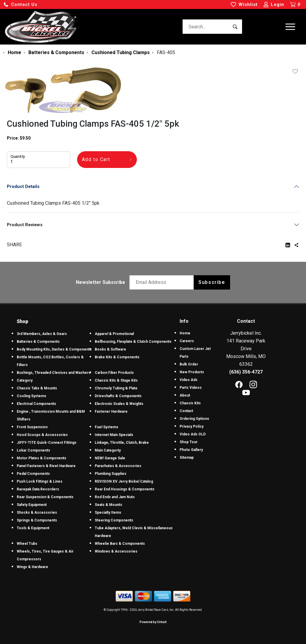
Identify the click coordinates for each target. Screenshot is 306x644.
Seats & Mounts (108, 505)
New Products (192, 372)
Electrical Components (36, 404)
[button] (20, 5)
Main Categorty (108, 450)
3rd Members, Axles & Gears (42, 334)
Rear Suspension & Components (45, 497)
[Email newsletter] (163, 282)
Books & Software (110, 349)
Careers (187, 341)
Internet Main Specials (114, 435)
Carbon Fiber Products (114, 373)
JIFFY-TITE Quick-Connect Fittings (47, 443)
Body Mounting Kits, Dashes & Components (54, 349)
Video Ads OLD (193, 434)
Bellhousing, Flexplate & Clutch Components (133, 342)
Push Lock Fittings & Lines (40, 481)
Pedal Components (33, 474)
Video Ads (189, 380)
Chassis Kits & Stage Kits (116, 380)
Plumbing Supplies (111, 474)
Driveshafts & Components (118, 396)
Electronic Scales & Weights (119, 404)
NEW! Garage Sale (110, 458)
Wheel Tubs (27, 544)
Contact (186, 411)
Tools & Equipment (33, 528)
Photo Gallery (191, 450)
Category (25, 380)
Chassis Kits (190, 403)
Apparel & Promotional (114, 334)
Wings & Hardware (32, 567)
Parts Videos (191, 388)
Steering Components (114, 520)
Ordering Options (194, 419)
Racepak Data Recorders (38, 489)
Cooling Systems (32, 396)
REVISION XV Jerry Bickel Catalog (124, 481)
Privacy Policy (192, 426)
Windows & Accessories (116, 551)
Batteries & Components (38, 342)
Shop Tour (189, 442)
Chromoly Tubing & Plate (116, 388)
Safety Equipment (32, 505)
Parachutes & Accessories (118, 466)
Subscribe (212, 282)
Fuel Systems (107, 427)
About (185, 395)
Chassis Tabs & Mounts (37, 388)
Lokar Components (33, 450)
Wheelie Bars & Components (120, 544)
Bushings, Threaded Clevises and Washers (54, 373)
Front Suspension (32, 427)
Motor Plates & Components (42, 458)
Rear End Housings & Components (125, 489)
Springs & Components (37, 520)
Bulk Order (189, 364)
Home (185, 333)
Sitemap (187, 458)
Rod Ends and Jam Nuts (115, 497)
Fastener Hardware (111, 412)
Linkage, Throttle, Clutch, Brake (122, 443)
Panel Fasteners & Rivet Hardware (46, 466)
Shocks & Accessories (37, 513)
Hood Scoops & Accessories (42, 435)
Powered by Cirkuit (153, 622)
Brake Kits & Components (117, 357)
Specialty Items (108, 513)
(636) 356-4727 (246, 372)
